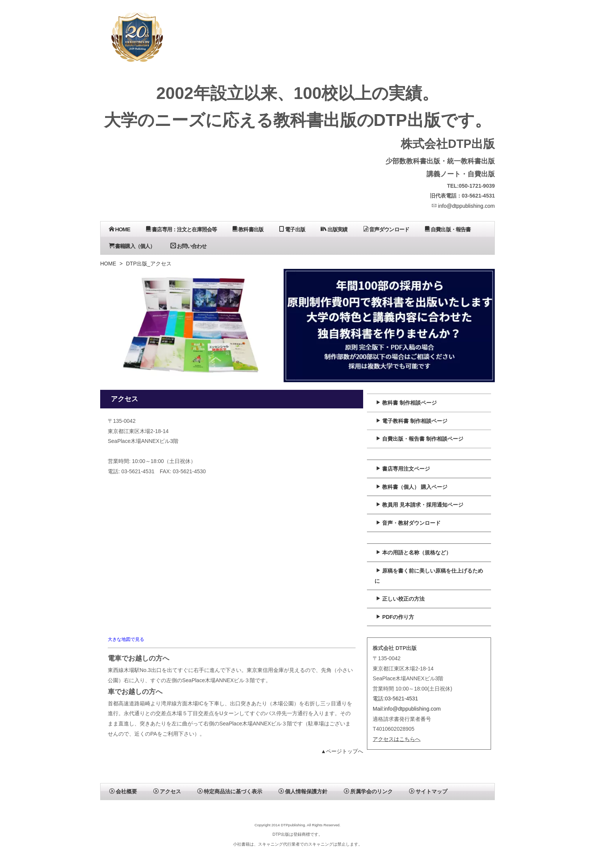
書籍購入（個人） (132, 246)
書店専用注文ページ (403, 469)
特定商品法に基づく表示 (230, 791)
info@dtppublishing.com (463, 206)
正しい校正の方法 (400, 599)
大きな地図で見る (126, 639)
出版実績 (334, 229)
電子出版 (292, 229)
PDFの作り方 (395, 617)
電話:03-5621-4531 (395, 698)
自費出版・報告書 (448, 229)
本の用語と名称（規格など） (413, 553)
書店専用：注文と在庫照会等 (181, 229)
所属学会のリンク (368, 791)
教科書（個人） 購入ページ (412, 487)
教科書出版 (248, 229)
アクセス (167, 791)
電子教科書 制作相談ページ (412, 421)
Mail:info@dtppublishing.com (407, 709)
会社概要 (123, 791)
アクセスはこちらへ (397, 739)
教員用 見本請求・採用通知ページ (419, 505)
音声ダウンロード (386, 229)
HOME (120, 229)
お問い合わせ (188, 246)
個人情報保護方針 (303, 791)
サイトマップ (428, 791)
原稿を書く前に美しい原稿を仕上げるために (429, 576)
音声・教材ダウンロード (408, 523)
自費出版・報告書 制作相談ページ (419, 439)
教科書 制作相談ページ (406, 403)
